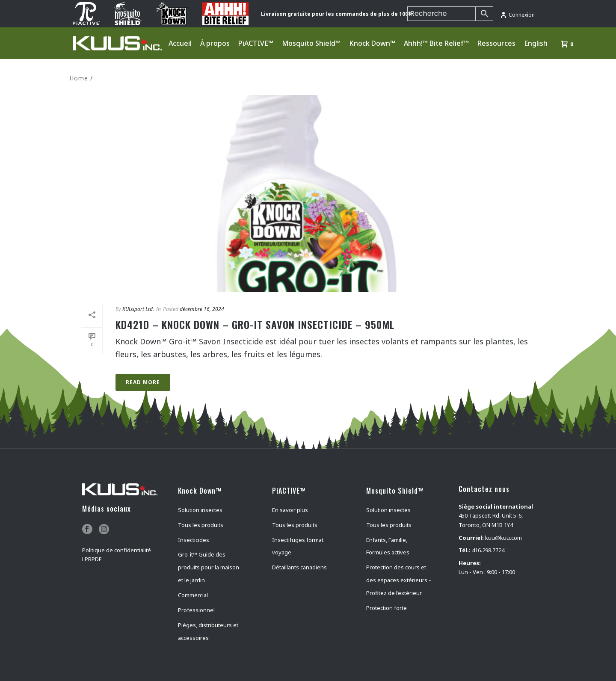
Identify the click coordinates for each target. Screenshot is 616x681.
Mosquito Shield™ (311, 43)
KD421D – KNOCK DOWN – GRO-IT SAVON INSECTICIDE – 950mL (255, 324)
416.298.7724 (488, 550)
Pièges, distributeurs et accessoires (208, 631)
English (536, 43)
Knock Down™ (372, 43)
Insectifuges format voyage (298, 546)
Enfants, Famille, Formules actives (388, 546)
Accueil (180, 43)
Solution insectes (200, 510)
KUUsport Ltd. (138, 309)
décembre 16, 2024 (202, 309)
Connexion (517, 15)
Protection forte (386, 608)
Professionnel (196, 610)
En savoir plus (290, 510)
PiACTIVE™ (256, 43)
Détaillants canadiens (299, 567)
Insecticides (194, 540)
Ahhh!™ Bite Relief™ (436, 43)
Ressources (496, 43)
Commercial (193, 595)
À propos (215, 43)
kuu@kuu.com (503, 538)
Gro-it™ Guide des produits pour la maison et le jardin (209, 567)
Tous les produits (201, 525)
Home (79, 78)
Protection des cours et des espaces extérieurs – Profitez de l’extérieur (399, 580)
